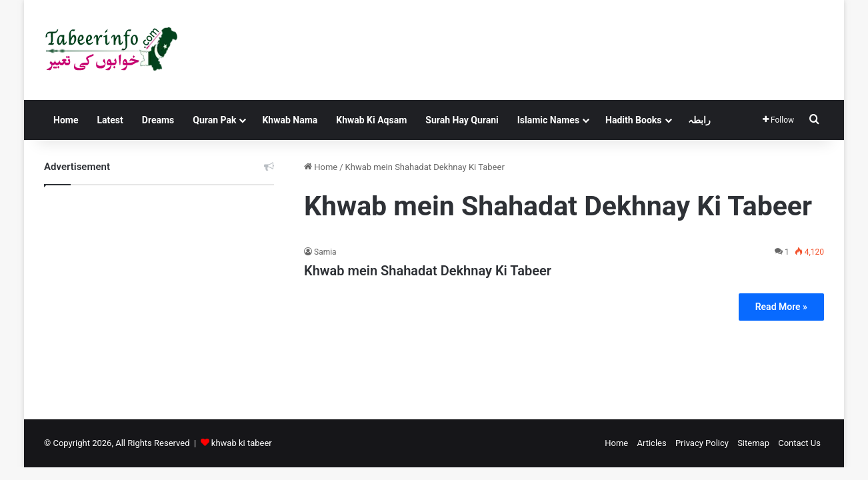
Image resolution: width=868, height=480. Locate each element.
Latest (110, 120)
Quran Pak (214, 120)
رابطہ (699, 120)
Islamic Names (548, 120)
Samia (325, 252)
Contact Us (799, 443)
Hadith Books (633, 120)
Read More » (781, 307)
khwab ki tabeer (242, 443)
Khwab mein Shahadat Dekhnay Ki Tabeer (428, 271)
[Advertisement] (159, 292)
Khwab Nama (290, 120)
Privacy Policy (702, 443)
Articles (651, 443)
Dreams (158, 120)
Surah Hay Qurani (462, 120)
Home (66, 120)
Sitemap (753, 443)
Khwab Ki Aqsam (371, 120)
